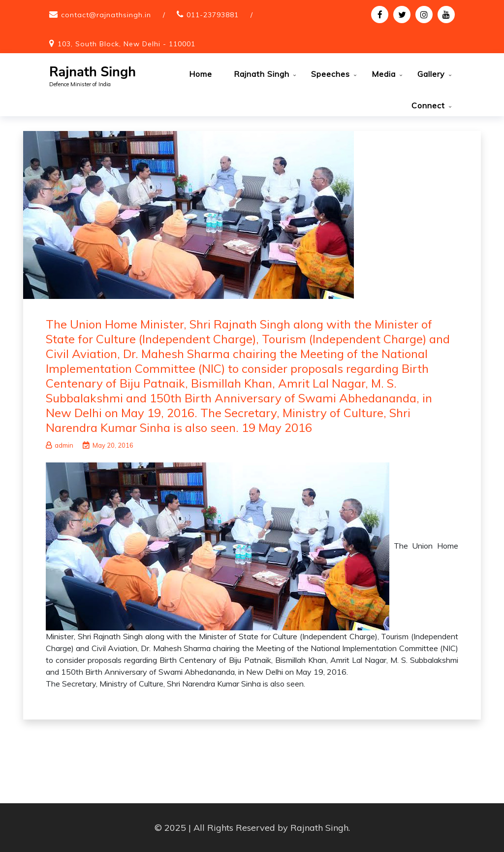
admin (60, 445)
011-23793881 (213, 15)
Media (384, 74)
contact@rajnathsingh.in (106, 15)
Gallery (431, 74)
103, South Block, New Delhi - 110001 (126, 44)
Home (201, 74)
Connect (428, 105)
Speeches (331, 74)
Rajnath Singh (93, 72)
